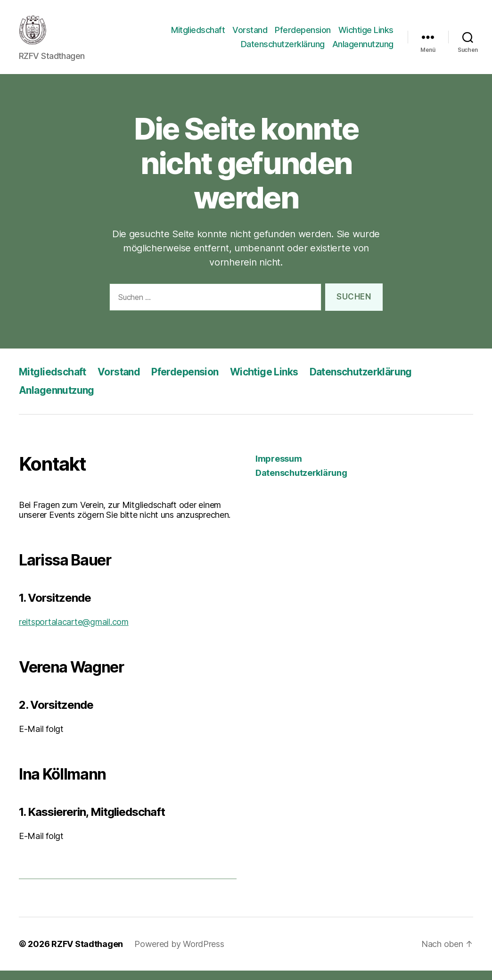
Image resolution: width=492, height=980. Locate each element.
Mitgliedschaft (198, 35)
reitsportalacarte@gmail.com (74, 631)
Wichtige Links (366, 35)
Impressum (279, 468)
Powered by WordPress (179, 953)
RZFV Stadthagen (87, 953)
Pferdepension (303, 35)
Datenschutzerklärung (283, 49)
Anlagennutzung (363, 49)
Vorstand (250, 35)
